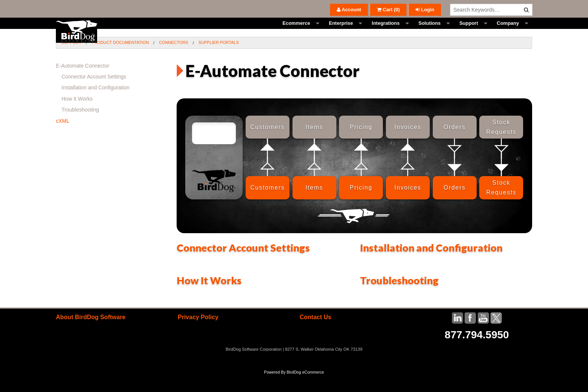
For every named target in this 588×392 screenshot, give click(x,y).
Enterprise (341, 32)
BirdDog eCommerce (305, 389)
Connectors (174, 59)
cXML (63, 138)
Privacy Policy (198, 334)
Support (469, 32)
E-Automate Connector (82, 83)
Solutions (430, 32)
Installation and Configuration (431, 265)
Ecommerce (296, 32)
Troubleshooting (399, 297)
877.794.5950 (477, 352)
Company (508, 32)
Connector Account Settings (243, 265)
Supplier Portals (219, 59)
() (388, 10)
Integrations (385, 32)
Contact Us (315, 334)
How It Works (209, 297)
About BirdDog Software (91, 334)
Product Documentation (120, 59)
